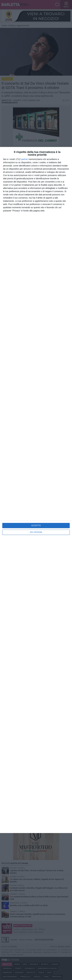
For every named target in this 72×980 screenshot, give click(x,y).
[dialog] (36, 490)
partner (25, 159)
